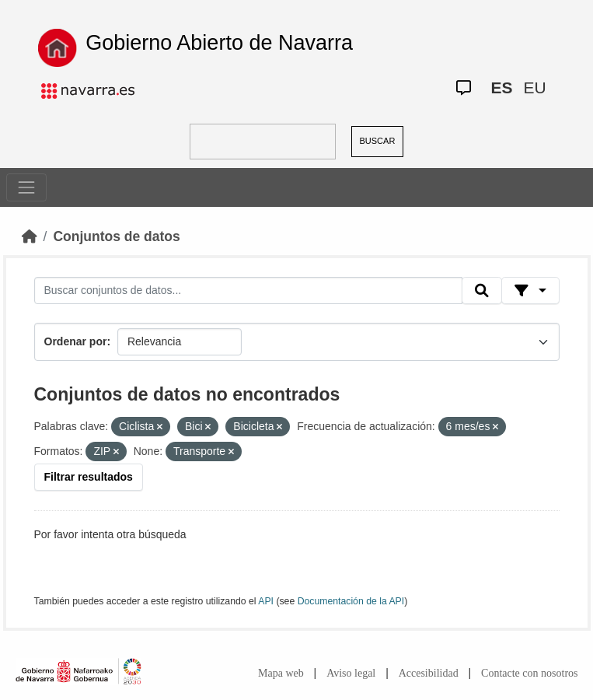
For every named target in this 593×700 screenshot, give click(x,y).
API (266, 601)
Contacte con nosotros (529, 673)
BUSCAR (378, 141)
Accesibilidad (429, 673)
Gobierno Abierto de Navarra (219, 43)
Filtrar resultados (89, 477)
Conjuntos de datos (116, 236)
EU (535, 87)
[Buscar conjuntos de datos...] (249, 291)
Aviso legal (351, 673)
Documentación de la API (351, 601)
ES (502, 87)
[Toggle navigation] (26, 187)
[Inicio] (30, 236)
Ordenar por (76, 341)
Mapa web (281, 673)
